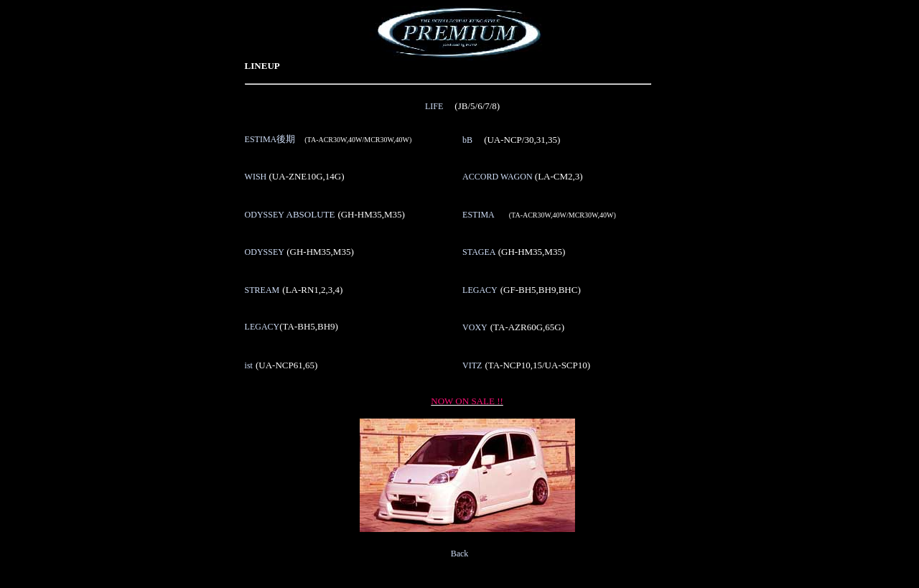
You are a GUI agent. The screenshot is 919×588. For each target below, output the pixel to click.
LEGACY (480, 290)
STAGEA (479, 252)
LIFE (434, 106)
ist (249, 365)
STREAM (262, 290)
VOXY (475, 327)
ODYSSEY (290, 215)
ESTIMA (270, 139)
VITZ (472, 365)
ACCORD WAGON (497, 177)
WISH (256, 177)
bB (467, 140)
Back (460, 554)
